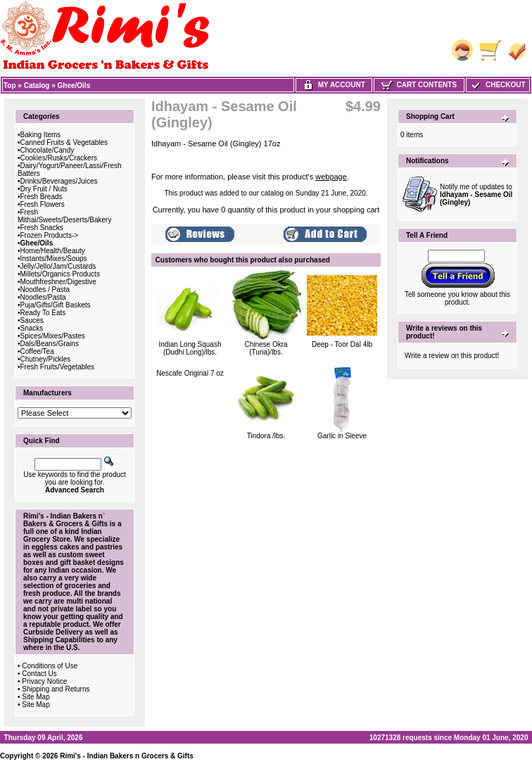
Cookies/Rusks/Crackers (59, 158)
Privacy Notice (44, 681)
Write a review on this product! (452, 356)
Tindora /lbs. (266, 436)
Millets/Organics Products (60, 274)
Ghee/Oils (74, 85)
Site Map (36, 697)
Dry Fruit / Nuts (44, 189)
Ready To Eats (43, 313)
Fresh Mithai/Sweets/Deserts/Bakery (64, 216)
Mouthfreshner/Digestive (58, 282)
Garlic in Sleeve (342, 436)
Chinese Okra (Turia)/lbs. (266, 348)
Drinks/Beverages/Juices (59, 181)
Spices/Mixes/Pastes (53, 336)
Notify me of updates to (476, 195)
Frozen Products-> (50, 235)
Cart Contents (419, 85)
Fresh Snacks (42, 228)
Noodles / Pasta (45, 289)
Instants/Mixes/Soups (54, 259)
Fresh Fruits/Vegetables (58, 367)
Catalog (37, 85)
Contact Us (39, 674)
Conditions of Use (50, 666)
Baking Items (41, 135)
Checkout (498, 85)
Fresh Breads (42, 197)
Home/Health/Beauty (53, 251)
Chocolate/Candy (47, 150)
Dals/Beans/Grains (50, 344)
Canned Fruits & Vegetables (64, 142)
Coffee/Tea (37, 351)
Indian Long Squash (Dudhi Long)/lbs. (190, 348)
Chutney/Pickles (46, 359)
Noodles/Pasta (43, 297)
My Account (334, 85)
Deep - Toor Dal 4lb (342, 344)
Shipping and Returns (56, 689)
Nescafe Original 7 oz (190, 373)
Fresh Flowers (43, 204)
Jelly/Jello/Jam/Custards (58, 266)
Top (10, 85)
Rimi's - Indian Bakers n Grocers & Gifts (127, 756)
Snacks (32, 328)
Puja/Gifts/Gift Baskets (56, 305)
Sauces (32, 320)
